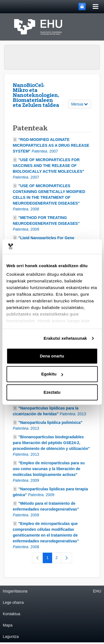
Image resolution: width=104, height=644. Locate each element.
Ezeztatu (52, 392)
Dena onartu (52, 356)
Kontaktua (12, 614)
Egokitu (52, 374)
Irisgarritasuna (15, 591)
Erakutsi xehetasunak (65, 338)
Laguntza (11, 637)
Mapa (8, 625)
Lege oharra (13, 602)
